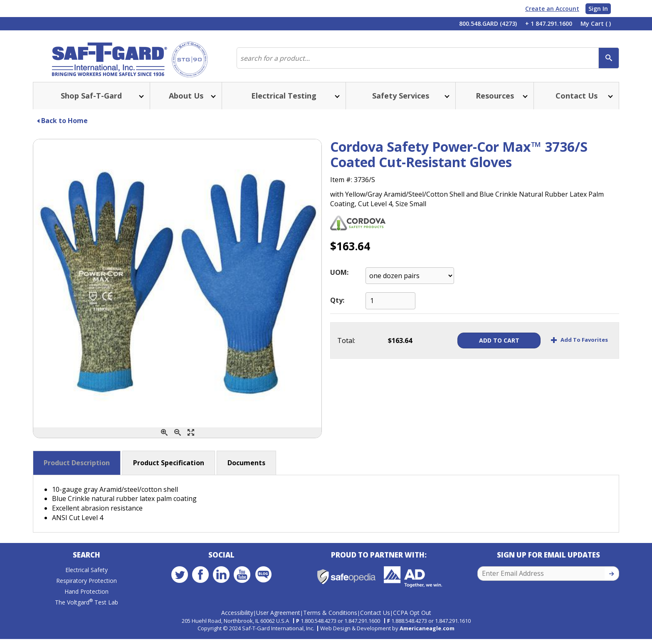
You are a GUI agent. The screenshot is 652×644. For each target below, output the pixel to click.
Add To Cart (489, 347)
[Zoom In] (164, 439)
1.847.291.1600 (362, 626)
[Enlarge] (191, 439)
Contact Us (375, 618)
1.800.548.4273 (319, 626)
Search (86, 563)
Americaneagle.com (427, 634)
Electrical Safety (86, 578)
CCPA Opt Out (412, 618)
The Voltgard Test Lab (86, 610)
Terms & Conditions (330, 618)
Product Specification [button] (169, 469)
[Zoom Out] (178, 439)
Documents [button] (246, 469)
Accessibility (237, 618)
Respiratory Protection (86, 588)
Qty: (337, 307)
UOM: (339, 279)
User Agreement (278, 618)
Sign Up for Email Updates (548, 563)
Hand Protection (86, 599)
